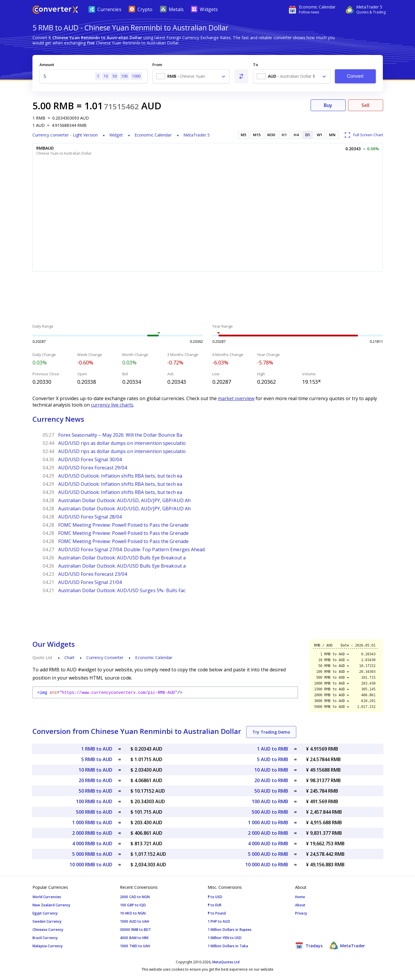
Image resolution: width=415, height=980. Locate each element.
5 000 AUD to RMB (268, 854)
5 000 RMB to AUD (92, 854)
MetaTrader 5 (197, 135)
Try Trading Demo (271, 732)
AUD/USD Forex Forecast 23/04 (93, 574)
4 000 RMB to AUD (92, 844)
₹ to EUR (215, 905)
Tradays (309, 946)
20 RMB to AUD (95, 780)
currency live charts (112, 405)
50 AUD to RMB (271, 791)
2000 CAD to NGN (135, 897)
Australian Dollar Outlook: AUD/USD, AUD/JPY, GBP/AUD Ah (125, 500)
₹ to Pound (217, 913)
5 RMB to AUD (97, 759)
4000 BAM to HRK (134, 938)
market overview (236, 398)
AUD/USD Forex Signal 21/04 (90, 582)
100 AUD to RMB (270, 801)
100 (124, 76)
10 (106, 76)
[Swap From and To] (241, 76)
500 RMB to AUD (94, 812)
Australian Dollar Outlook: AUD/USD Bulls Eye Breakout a (122, 558)
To (255, 65)
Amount (47, 65)
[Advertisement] (208, 298)
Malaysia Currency (48, 946)
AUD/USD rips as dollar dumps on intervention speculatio (122, 443)
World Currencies (47, 897)
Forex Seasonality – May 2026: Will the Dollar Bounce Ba (120, 435)
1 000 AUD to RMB (268, 822)
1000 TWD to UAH (135, 946)
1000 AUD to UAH (135, 921)
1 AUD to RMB (273, 749)
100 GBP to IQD (133, 905)
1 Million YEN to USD (225, 938)
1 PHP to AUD (219, 921)
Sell (365, 105)
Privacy (301, 913)
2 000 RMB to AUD (92, 833)
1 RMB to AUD (97, 749)
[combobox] (191, 76)
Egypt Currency (45, 913)
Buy (328, 105)
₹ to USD (215, 897)
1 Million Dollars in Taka (228, 946)
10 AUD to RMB (271, 770)
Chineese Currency (48, 930)
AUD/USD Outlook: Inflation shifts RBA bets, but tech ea (120, 476)
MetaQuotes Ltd (226, 962)
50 (115, 76)
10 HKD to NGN (133, 913)
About (300, 905)
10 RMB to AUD (95, 770)
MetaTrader (347, 946)
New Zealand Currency (51, 905)
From (157, 65)
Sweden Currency (47, 921)
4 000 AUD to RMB (268, 844)
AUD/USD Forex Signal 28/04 (90, 517)
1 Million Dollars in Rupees (230, 930)
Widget (116, 135)
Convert (355, 76)
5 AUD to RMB (273, 759)
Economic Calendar (153, 135)
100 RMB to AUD (94, 801)
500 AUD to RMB (270, 812)
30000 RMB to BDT (136, 930)
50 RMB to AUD (95, 791)
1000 (136, 76)
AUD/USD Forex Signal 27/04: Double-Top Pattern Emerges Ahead (132, 549)
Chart (70, 657)
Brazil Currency (45, 938)
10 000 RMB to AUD (91, 865)
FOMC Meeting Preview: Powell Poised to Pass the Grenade (124, 525)
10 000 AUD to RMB (267, 865)
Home (300, 897)
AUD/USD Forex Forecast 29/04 (93, 468)
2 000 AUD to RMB (268, 833)
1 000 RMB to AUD (92, 822)
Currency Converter (105, 657)
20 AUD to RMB (271, 780)
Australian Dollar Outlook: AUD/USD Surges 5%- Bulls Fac (122, 590)
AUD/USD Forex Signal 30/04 (90, 459)
